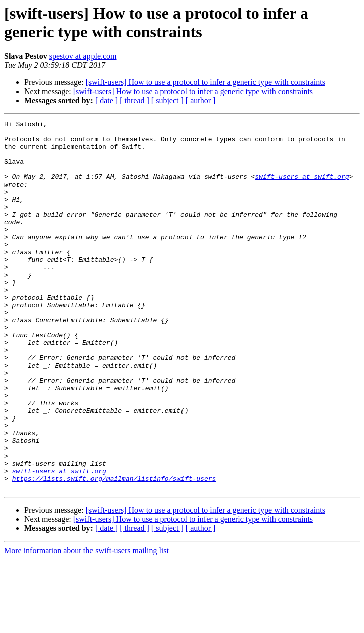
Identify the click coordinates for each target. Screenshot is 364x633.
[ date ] (106, 100)
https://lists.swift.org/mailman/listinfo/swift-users (114, 551)
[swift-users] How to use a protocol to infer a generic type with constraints (206, 82)
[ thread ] (134, 100)
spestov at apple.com (83, 56)
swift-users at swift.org (302, 189)
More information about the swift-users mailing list (86, 624)
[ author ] (201, 100)
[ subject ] (167, 100)
